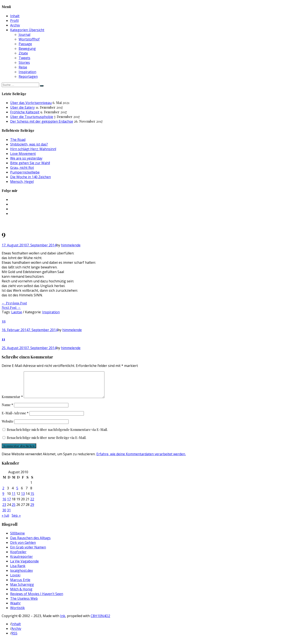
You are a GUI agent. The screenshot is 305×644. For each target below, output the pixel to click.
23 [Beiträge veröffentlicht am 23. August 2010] (4, 510)
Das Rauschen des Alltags (30, 543)
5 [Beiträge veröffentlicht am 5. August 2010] (17, 493)
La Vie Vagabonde (24, 566)
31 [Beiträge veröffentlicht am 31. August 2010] (9, 515)
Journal (24, 35)
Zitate (23, 53)
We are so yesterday (26, 158)
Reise (23, 67)
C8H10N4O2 (100, 621)
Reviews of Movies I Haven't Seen (37, 599)
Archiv (15, 25)
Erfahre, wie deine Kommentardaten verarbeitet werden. (141, 459)
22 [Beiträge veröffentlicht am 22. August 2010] (32, 504)
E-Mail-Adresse (15, 418)
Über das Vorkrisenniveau (31, 103)
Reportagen (28, 76)
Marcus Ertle (20, 585)
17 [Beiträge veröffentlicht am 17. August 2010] (9, 504)
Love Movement (23, 154)
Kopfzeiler (18, 557)
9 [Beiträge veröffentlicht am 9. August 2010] (3, 499)
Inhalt (15, 16)
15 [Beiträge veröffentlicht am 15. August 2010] (32, 499)
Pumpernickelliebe (25, 172)
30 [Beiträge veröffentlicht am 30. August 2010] (4, 515)
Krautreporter (21, 562)
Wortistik (17, 613)
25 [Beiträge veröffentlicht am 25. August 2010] (14, 510)
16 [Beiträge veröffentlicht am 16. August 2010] (4, 504)
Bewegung (27, 49)
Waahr (15, 608)
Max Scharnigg (22, 590)
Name (7, 410)
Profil (14, 21)
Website (8, 426)
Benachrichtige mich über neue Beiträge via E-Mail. (47, 443)
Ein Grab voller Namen (28, 552)
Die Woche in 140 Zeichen (30, 177)
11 (3, 339)
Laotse (17, 312)
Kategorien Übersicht (27, 30)
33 (4, 321)
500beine (17, 538)
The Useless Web (24, 604)
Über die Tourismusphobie (32, 117)
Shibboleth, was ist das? (29, 144)
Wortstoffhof (29, 39)
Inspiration (27, 72)
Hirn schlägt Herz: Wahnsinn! (33, 149)
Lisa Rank (18, 571)
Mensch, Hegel (22, 182)
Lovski (15, 580)
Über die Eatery (22, 107)
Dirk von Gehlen (23, 548)
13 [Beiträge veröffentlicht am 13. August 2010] (23, 499)
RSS (14, 638)
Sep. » (16, 520)
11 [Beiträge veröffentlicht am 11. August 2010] (14, 499)
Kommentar (12, 402)
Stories (24, 62)
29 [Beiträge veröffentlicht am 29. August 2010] (32, 510)
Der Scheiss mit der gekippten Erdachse (42, 121)
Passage (25, 44)
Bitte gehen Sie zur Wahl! (30, 163)
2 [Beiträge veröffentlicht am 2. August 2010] (3, 493)
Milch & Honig (21, 594)
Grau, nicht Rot (22, 168)
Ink (63, 621)
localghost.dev (21, 576)
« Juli (5, 520)
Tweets (24, 58)
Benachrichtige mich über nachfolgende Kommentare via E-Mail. (57, 435)
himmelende (71, 245)
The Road (18, 140)
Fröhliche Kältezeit (25, 112)
